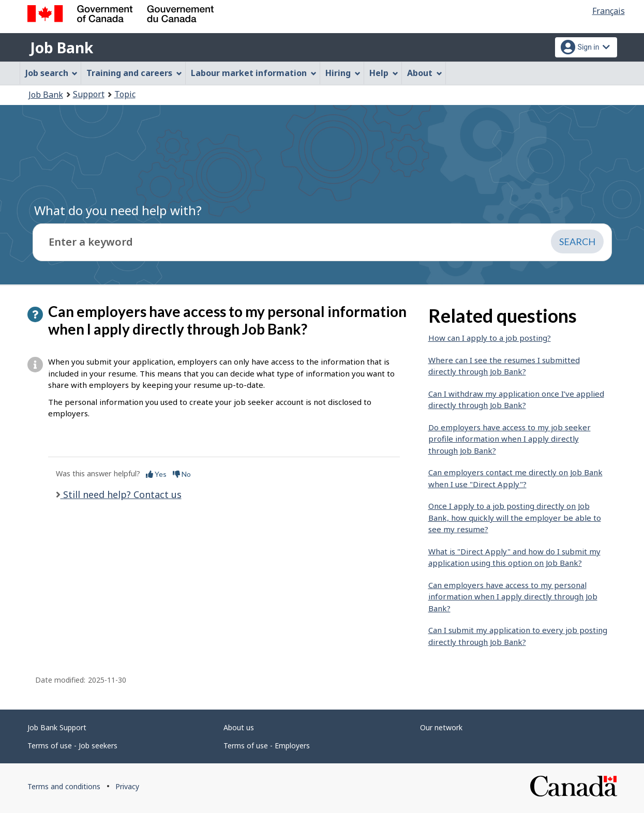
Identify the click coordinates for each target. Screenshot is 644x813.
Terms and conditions (64, 786)
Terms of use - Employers (267, 746)
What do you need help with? (118, 210)
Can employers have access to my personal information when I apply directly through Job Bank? (513, 597)
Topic (125, 94)
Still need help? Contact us (121, 494)
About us (239, 727)
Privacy (127, 786)
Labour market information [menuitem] (254, 73)
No (182, 474)
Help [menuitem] (384, 73)
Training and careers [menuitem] (134, 73)
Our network (441, 727)
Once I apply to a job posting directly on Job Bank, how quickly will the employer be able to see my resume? (515, 517)
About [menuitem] (425, 73)
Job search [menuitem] (52, 73)
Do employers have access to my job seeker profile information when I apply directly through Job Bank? (510, 439)
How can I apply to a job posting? (490, 338)
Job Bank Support (57, 727)
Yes (156, 474)
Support (89, 94)
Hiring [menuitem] (343, 73)
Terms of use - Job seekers (72, 746)
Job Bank (62, 48)
